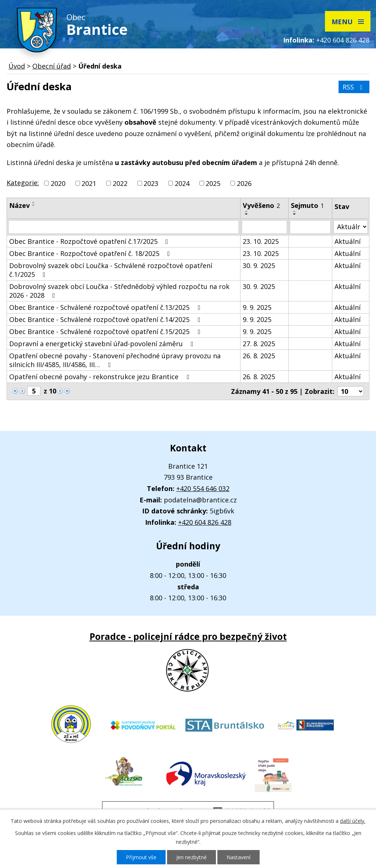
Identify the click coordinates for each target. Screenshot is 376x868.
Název (19, 205)
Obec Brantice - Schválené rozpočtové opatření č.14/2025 (106, 319)
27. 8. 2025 (259, 344)
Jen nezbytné (191, 857)
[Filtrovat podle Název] (124, 227)
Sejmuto (307, 205)
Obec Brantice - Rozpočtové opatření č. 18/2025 (91, 253)
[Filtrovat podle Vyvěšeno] (264, 227)
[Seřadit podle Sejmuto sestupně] (295, 214)
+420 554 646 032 (203, 488)
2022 (120, 183)
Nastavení (238, 857)
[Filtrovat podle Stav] (351, 227)
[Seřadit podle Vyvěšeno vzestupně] (247, 211)
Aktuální (348, 241)
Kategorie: (23, 183)
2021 (89, 183)
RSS (354, 87)
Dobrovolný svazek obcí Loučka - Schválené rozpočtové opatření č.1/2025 (111, 270)
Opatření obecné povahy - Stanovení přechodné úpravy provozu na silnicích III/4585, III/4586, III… (115, 360)
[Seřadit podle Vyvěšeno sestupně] (247, 214)
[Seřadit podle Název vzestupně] (34, 202)
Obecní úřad (52, 66)
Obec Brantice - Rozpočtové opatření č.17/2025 (90, 241)
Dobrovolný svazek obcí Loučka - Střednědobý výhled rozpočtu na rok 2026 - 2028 (119, 291)
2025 (213, 183)
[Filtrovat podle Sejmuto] (310, 227)
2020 (58, 183)
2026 (244, 183)
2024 (182, 183)
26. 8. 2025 (259, 356)
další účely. (353, 821)
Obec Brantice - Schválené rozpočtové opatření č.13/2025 (106, 307)
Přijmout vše (141, 857)
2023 (151, 183)
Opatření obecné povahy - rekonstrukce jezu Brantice (101, 377)
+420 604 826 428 (343, 40)
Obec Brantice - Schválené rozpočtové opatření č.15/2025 (106, 332)
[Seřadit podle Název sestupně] (34, 205)
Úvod (17, 66)
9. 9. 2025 (257, 307)
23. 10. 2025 (261, 241)
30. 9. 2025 (259, 265)
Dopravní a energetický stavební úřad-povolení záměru (103, 344)
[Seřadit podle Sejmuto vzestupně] (295, 211)
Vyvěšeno (261, 205)
